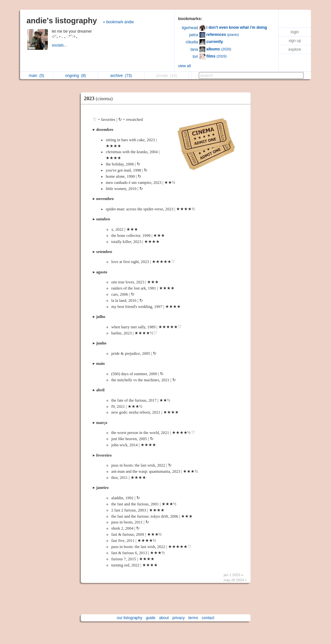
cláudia (192, 42)
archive (121, 76)
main (36, 76)
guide (150, 618)
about (164, 618)
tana (194, 49)
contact (208, 618)
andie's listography (62, 21)
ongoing (76, 76)
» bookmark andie (118, 22)
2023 (100, 98)
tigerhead (190, 28)
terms (193, 618)
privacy (178, 618)
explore (295, 49)
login (295, 32)
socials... (60, 45)
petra (193, 35)
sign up (295, 41)
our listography (129, 618)
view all (184, 66)
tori (195, 57)
